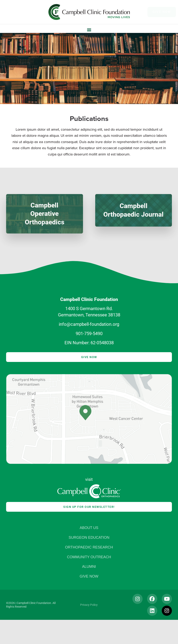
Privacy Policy (89, 605)
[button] (89, 30)
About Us (89, 528)
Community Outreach (89, 557)
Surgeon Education (89, 538)
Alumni (89, 567)
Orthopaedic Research (89, 547)
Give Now (89, 576)
